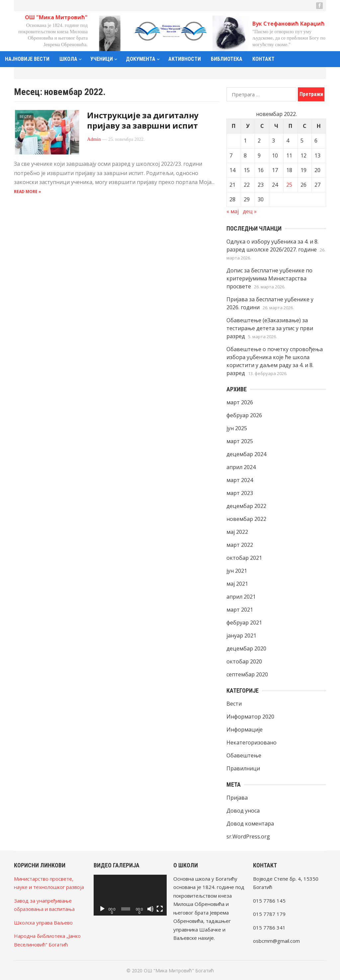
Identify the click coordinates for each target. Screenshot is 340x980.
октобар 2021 (244, 558)
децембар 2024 (246, 454)
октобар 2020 (244, 661)
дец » (250, 211)
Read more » (28, 192)
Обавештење (244, 755)
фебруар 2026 (244, 415)
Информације (245, 730)
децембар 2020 (246, 648)
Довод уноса (243, 811)
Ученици (102, 59)
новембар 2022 (246, 519)
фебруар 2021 (244, 623)
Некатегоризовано (252, 742)
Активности (185, 59)
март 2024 (240, 480)
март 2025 (240, 441)
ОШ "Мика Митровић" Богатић (179, 971)
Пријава (237, 798)
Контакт (263, 59)
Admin (94, 139)
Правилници (243, 768)
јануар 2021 (241, 636)
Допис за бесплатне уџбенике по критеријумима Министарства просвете (269, 278)
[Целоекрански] (160, 909)
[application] (130, 895)
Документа (141, 59)
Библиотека (227, 59)
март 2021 (240, 610)
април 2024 (241, 467)
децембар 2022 (246, 506)
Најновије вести (27, 59)
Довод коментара (250, 824)
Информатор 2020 (250, 717)
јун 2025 (237, 428)
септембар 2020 (247, 674)
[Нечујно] (150, 909)
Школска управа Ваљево (43, 923)
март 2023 (240, 493)
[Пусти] (102, 909)
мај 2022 (237, 532)
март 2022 (240, 545)
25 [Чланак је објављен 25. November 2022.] (289, 185)
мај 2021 (237, 584)
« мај (233, 211)
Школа (68, 59)
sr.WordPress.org (248, 836)
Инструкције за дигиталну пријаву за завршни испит (143, 120)
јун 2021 (237, 571)
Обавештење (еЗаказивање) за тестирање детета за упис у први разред (270, 328)
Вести (25, 116)
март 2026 (240, 402)
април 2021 (241, 597)
